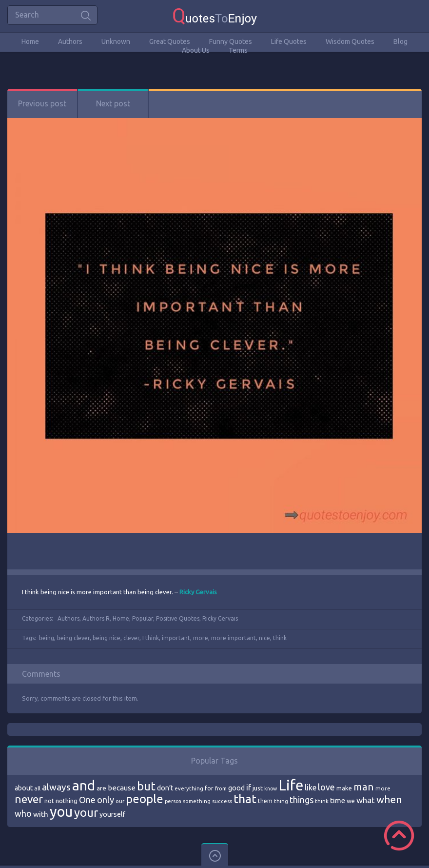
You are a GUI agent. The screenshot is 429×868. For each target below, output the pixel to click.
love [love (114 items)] (326, 787)
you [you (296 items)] (61, 812)
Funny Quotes (231, 41)
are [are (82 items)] (101, 788)
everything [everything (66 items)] (189, 788)
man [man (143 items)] (364, 787)
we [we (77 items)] (351, 801)
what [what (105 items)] (366, 800)
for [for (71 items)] (209, 788)
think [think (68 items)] (322, 801)
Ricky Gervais (220, 618)
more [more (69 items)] (383, 788)
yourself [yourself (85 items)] (112, 814)
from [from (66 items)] (221, 788)
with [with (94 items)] (41, 814)
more (201, 638)
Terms (238, 50)
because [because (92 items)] (122, 788)
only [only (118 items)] (106, 800)
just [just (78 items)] (258, 788)
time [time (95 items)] (338, 800)
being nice (107, 638)
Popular (143, 618)
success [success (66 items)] (222, 801)
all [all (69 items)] (37, 788)
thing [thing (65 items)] (281, 801)
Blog (400, 41)
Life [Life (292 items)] (291, 785)
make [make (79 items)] (344, 788)
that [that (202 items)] (245, 799)
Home (30, 41)
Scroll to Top (399, 836)
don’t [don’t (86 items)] (165, 788)
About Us (196, 50)
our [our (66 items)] (120, 801)
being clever (73, 638)
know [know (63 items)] (271, 788)
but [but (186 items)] (146, 786)
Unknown (116, 41)
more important (234, 638)
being (47, 638)
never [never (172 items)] (29, 799)
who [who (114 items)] (23, 813)
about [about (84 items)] (24, 788)
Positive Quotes (178, 618)
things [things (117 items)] (302, 800)
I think (151, 638)
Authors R (96, 618)
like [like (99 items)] (311, 787)
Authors (70, 41)
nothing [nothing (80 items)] (67, 801)
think (280, 638)
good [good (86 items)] (236, 788)
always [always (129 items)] (56, 787)
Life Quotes (289, 41)
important (176, 638)
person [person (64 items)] (173, 801)
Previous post (42, 103)
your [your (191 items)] (86, 813)
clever (131, 638)
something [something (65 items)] (197, 801)
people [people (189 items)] (145, 799)
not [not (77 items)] (49, 801)
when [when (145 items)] (389, 799)
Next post (113, 103)
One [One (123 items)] (87, 800)
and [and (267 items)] (84, 785)
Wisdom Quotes (350, 41)
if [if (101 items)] (249, 787)
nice (264, 638)
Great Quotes (170, 41)
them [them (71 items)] (265, 801)
